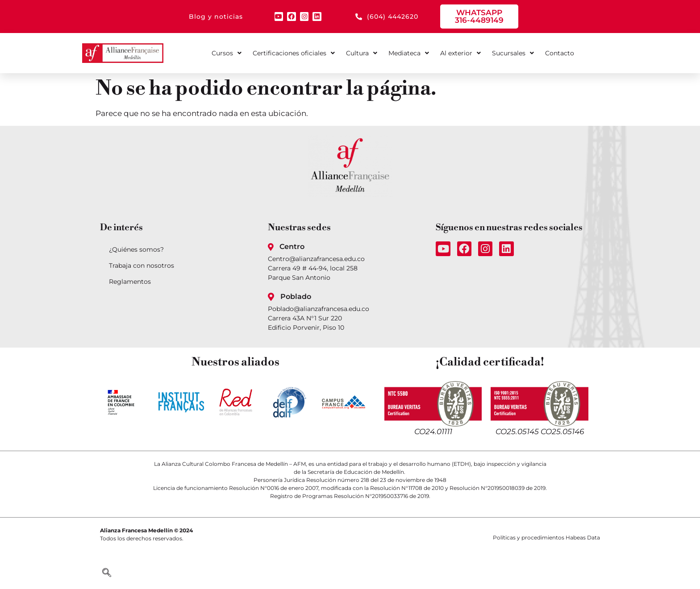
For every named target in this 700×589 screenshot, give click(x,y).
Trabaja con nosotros (142, 265)
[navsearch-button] (107, 573)
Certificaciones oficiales (294, 53)
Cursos (227, 53)
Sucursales (513, 53)
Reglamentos (130, 282)
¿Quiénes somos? (136, 249)
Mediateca (409, 53)
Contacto (560, 53)
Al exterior (460, 53)
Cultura (362, 53)
